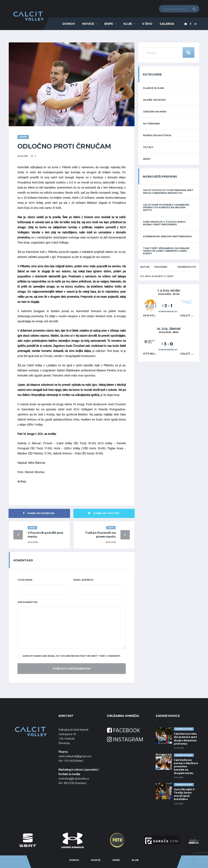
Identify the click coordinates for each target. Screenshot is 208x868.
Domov (69, 24)
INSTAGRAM (125, 739)
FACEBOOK (123, 730)
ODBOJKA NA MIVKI (155, 112)
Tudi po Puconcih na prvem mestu (100, 535)
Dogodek (161, 267)
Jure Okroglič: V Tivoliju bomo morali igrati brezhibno (164, 223)
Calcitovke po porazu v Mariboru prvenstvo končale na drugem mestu (166, 207)
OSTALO (148, 147)
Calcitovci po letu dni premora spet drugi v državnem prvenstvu (168, 191)
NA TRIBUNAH (151, 124)
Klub (128, 24)
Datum (145, 267)
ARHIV (147, 159)
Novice (88, 24)
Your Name (25, 580)
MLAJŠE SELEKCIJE (154, 100)
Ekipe (109, 24)
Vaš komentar (27, 602)
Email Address (83, 580)
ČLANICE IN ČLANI (153, 88)
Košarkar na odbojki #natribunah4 (167, 236)
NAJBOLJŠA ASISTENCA (157, 135)
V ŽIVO (147, 24)
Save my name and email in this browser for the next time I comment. (69, 656)
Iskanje (188, 53)
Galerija (167, 24)
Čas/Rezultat (187, 267)
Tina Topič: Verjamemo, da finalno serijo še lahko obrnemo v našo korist (166, 251)
